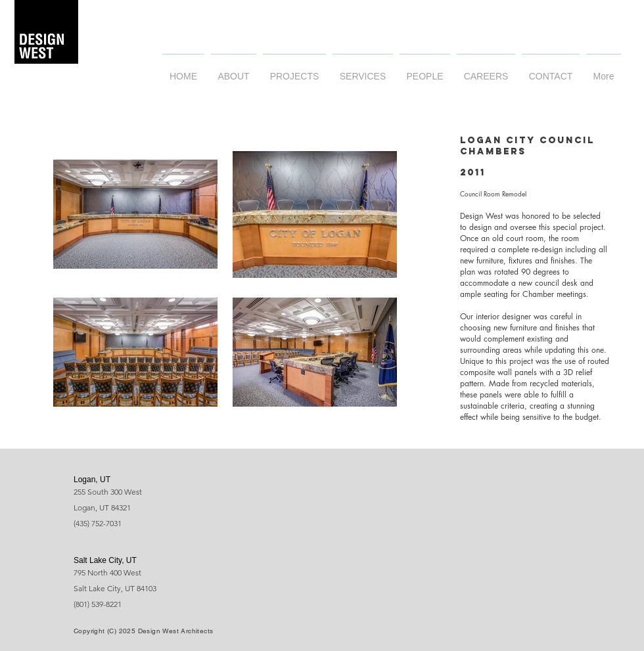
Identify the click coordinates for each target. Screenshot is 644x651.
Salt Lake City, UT (105, 560)
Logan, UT (92, 480)
